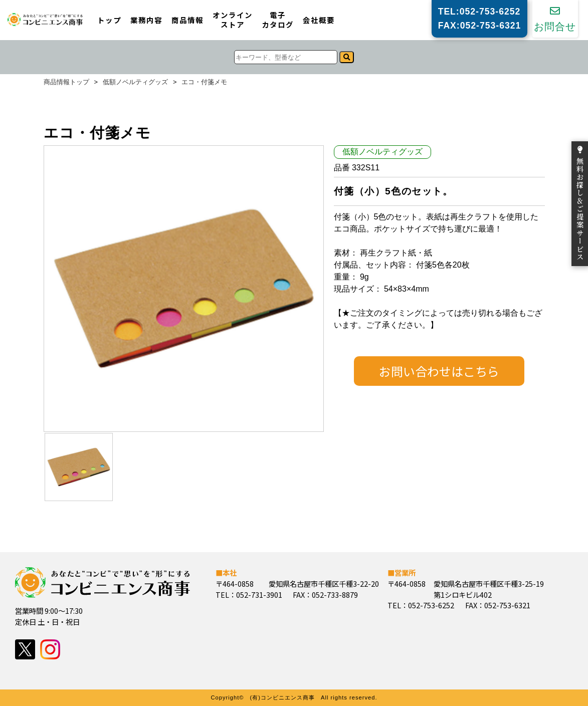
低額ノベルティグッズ (135, 82)
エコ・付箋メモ (204, 82)
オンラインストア (233, 20)
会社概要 (319, 20)
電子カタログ (278, 20)
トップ (109, 20)
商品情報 (187, 20)
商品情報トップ (66, 82)
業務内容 (146, 20)
